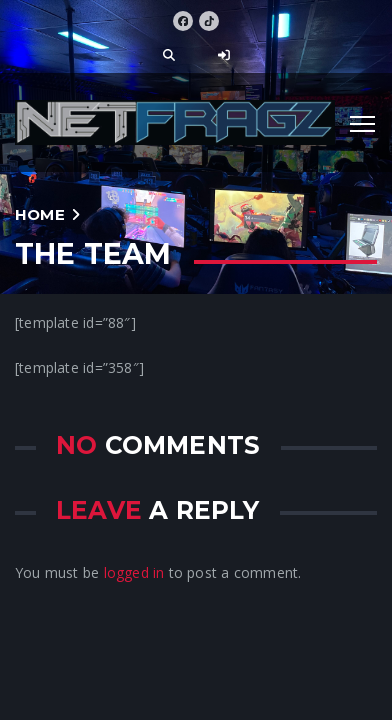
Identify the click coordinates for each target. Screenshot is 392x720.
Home (40, 214)
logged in (134, 572)
